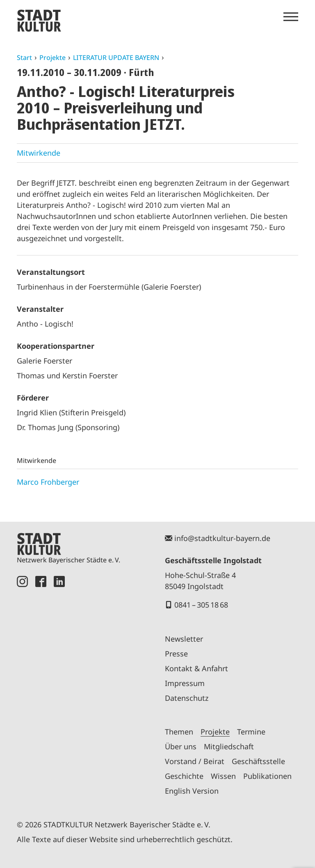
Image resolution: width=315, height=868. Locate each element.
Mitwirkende (39, 153)
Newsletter (184, 639)
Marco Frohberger (48, 482)
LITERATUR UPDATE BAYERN (116, 58)
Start (24, 58)
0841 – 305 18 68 (201, 605)
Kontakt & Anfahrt (196, 668)
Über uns (181, 746)
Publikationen (267, 776)
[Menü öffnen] (291, 17)
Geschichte (184, 776)
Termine (251, 732)
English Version (192, 791)
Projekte (52, 58)
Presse (176, 654)
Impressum (185, 683)
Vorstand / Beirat (195, 761)
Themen (179, 732)
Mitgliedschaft (229, 746)
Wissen (223, 776)
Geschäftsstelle (258, 761)
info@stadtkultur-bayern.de (222, 538)
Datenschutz (187, 698)
